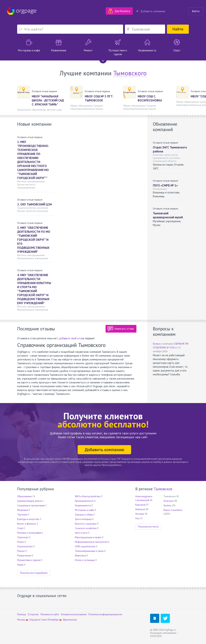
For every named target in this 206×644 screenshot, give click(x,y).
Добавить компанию (151, 11)
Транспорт (23, 537)
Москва (21, 620)
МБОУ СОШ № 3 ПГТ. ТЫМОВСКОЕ (99, 98)
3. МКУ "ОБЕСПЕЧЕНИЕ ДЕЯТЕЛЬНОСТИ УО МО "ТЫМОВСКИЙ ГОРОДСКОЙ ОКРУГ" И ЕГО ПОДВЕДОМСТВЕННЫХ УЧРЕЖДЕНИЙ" (34, 240)
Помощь (22, 614)
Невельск (140, 509)
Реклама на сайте (50, 614)
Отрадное (35, 620)
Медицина (23, 510)
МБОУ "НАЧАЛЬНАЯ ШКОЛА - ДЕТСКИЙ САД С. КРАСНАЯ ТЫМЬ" (48, 100)
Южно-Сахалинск (173, 510)
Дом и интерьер (83, 519)
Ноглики (140, 514)
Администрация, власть (29, 501)
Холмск (167, 505)
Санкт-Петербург (50, 620)
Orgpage (22, 11)
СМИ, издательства (85, 546)
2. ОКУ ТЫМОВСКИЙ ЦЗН (35, 204)
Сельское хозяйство (86, 528)
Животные (80, 556)
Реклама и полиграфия (29, 533)
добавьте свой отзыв (72, 338)
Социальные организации (31, 505)
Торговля (22, 515)
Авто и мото (81, 533)
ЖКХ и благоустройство (88, 496)
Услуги (21, 542)
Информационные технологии (91, 542)
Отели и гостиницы (85, 560)
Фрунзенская (70, 620)
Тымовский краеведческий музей (168, 215)
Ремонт (21, 551)
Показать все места (148, 527)
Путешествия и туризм (29, 560)
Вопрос (157, 344)
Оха (137, 518)
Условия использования (74, 614)
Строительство (25, 546)
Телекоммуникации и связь (89, 551)
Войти (196, 11)
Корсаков (140, 505)
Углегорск (169, 501)
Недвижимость (83, 505)
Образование (24, 496)
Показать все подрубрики (34, 573)
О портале (33, 614)
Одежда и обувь (84, 515)
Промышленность (84, 501)
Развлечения (24, 556)
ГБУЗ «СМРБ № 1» (165, 185)
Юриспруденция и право (88, 537)
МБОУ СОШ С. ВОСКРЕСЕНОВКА (150, 98)
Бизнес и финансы (27, 524)
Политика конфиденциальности (105, 614)
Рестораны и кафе (84, 510)
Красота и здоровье (86, 524)
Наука (20, 565)
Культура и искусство (28, 519)
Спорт (20, 528)
